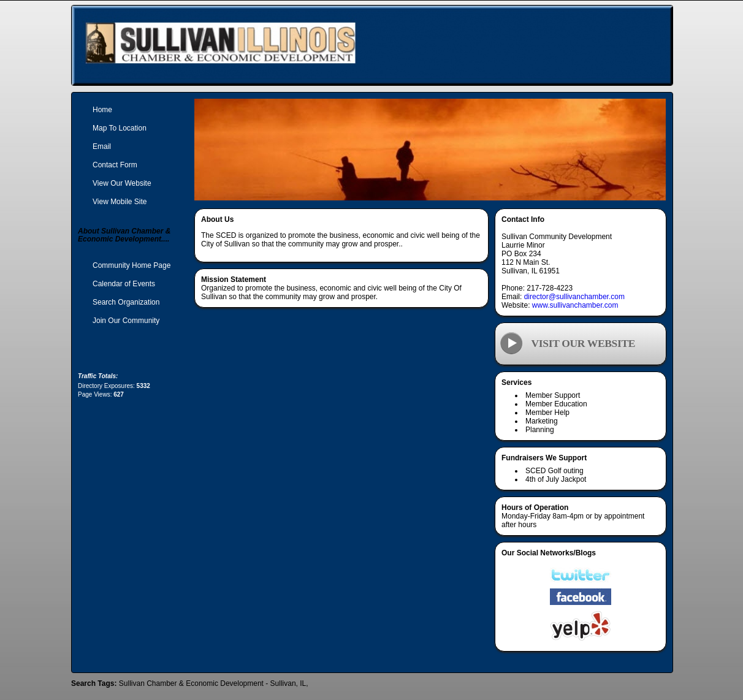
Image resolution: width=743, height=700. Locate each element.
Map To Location (120, 128)
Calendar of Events (124, 284)
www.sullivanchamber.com (575, 305)
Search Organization (126, 302)
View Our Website (122, 183)
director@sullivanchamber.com (574, 297)
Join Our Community (126, 321)
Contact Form (115, 165)
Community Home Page (131, 265)
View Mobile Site (120, 202)
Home (102, 110)
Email (102, 146)
